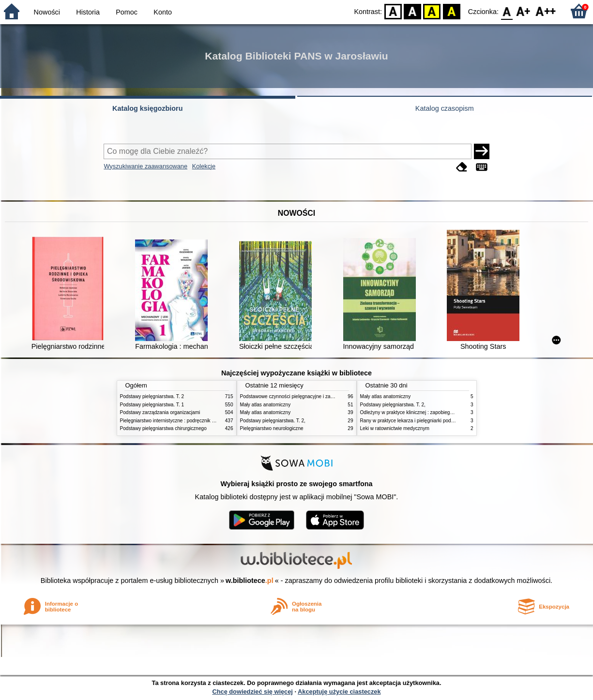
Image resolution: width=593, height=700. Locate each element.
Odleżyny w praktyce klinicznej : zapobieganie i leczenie (421, 412)
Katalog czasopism (445, 108)
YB (432, 11)
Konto (163, 12)
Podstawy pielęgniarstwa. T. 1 (152, 405)
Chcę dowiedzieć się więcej (252, 692)
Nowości (47, 12)
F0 (507, 11)
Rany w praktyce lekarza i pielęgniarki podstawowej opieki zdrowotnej (435, 421)
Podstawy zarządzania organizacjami (160, 412)
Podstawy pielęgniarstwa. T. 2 (152, 396)
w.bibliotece (250, 581)
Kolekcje (204, 166)
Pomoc (127, 12)
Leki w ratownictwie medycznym (395, 428)
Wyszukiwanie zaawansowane (145, 166)
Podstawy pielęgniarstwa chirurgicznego (163, 428)
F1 (524, 11)
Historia (88, 12)
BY (451, 11)
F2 (546, 11)
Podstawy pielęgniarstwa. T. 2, (273, 421)
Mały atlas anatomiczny (266, 405)
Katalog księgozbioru (148, 108)
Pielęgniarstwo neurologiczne (272, 428)
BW (412, 11)
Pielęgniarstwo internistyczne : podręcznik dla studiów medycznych (192, 421)
